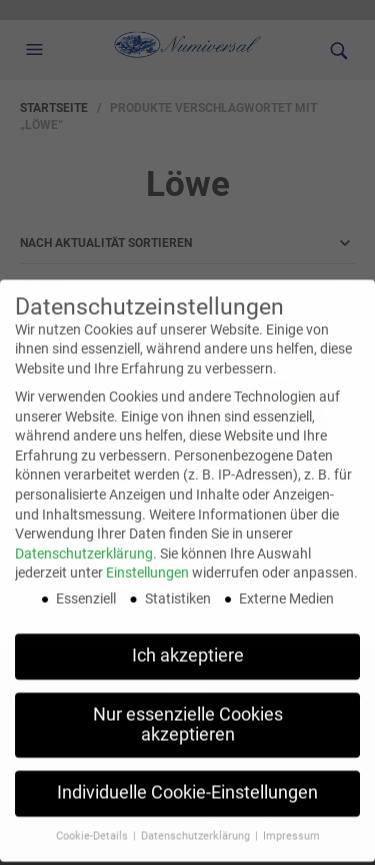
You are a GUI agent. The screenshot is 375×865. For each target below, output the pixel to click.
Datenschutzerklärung (84, 540)
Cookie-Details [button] (93, 822)
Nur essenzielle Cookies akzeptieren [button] (188, 711)
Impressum (291, 822)
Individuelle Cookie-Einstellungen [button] (187, 780)
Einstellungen (147, 559)
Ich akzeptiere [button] (188, 642)
